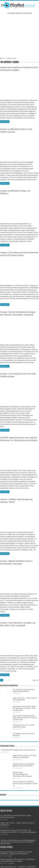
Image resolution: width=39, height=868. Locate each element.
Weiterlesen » (5, 122)
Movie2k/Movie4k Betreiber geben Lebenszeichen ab (18, 750)
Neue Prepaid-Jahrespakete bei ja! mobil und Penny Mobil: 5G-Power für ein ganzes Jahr (25, 718)
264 (11, 856)
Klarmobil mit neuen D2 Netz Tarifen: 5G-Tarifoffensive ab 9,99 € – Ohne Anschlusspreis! (25, 708)
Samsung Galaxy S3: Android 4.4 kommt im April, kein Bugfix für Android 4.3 (25, 784)
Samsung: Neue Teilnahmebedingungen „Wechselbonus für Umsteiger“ (23, 774)
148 (13, 863)
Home (2, 58)
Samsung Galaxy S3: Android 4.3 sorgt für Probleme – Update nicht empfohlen (16, 853)
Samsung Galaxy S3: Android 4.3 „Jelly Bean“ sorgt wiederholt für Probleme (18, 860)
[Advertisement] (19, 35)
